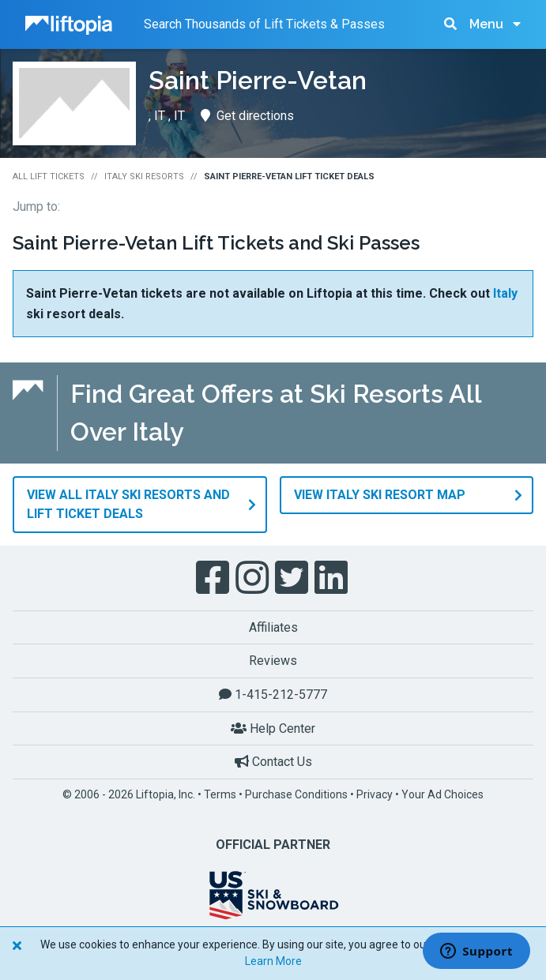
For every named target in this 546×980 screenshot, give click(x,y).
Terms (220, 794)
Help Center (273, 728)
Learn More (273, 961)
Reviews (273, 661)
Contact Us (273, 762)
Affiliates (273, 627)
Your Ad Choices (442, 794)
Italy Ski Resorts (144, 176)
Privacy (375, 794)
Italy (505, 293)
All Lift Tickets (49, 176)
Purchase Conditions (296, 794)
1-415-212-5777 (273, 695)
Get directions (247, 116)
